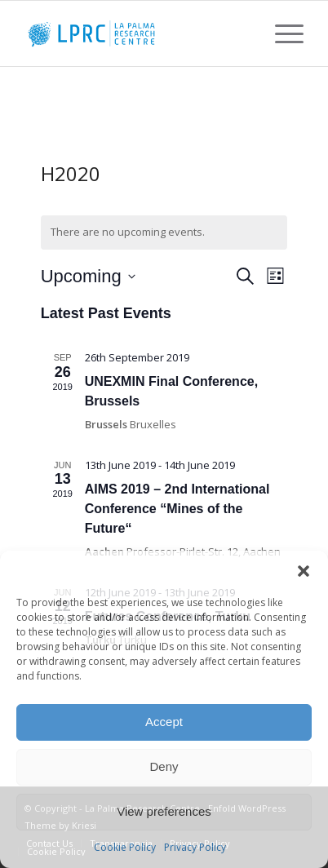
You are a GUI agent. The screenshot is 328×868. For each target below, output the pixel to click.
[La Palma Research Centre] (136, 33)
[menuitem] (281, 33)
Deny (164, 766)
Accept (164, 722)
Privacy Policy (195, 847)
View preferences (164, 811)
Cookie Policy (125, 847)
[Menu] (281, 33)
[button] (304, 571)
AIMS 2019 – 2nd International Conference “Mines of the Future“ (177, 509)
